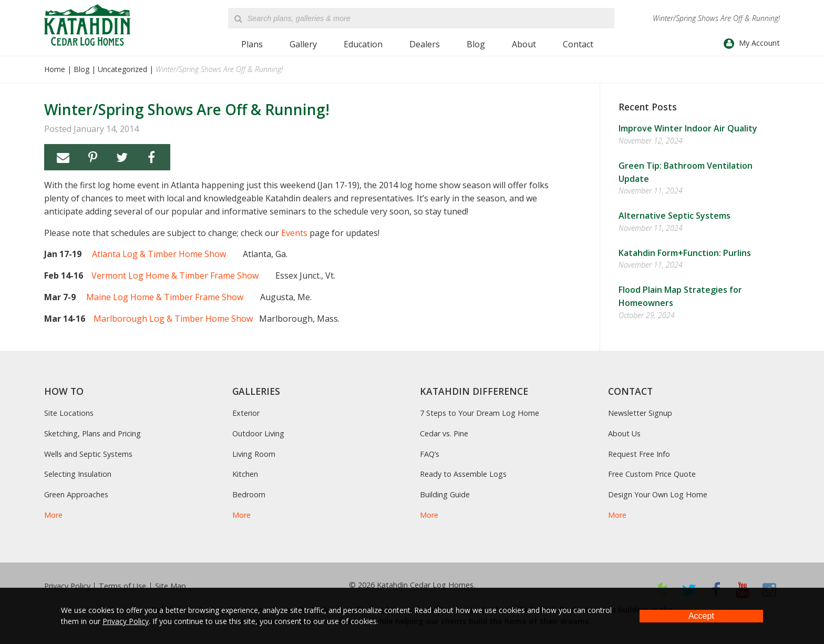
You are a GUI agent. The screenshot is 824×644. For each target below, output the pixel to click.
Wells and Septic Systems (88, 454)
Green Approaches (76, 494)
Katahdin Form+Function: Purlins (685, 253)
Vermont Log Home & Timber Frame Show (175, 275)
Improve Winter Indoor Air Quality (688, 128)
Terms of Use (122, 586)
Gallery (303, 44)
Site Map (171, 586)
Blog (476, 44)
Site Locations (69, 413)
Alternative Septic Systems (674, 216)
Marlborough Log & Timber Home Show (173, 319)
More (53, 515)
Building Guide (445, 494)
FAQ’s (430, 454)
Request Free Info (639, 454)
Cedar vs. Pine (444, 433)
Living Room (254, 454)
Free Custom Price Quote (652, 474)
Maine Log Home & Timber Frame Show (166, 297)
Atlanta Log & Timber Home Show (159, 254)
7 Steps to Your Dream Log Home (480, 413)
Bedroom (249, 494)
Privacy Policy (67, 586)
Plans (252, 44)
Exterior (246, 413)
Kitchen (245, 474)
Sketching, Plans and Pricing (92, 433)
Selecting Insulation (78, 474)
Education (363, 44)
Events (294, 233)
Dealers (425, 44)
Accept (701, 616)
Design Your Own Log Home (658, 494)
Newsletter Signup (640, 413)
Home (55, 69)
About (524, 44)
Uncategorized (122, 69)
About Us (624, 433)
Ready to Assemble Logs (463, 474)
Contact (578, 44)
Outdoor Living (258, 433)
